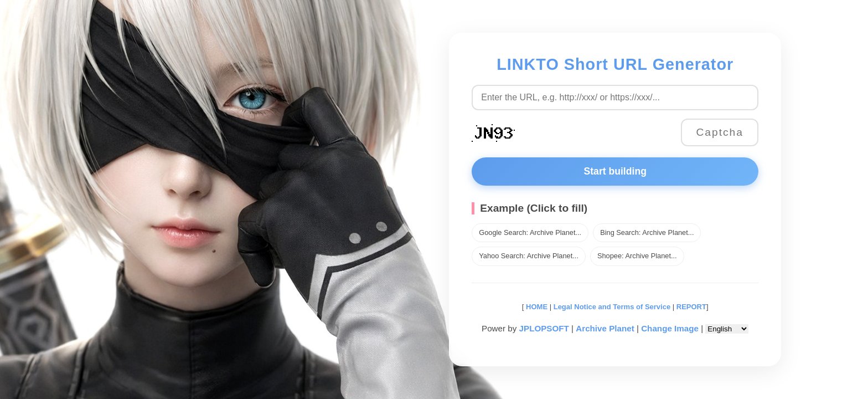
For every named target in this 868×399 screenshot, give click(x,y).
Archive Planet (605, 328)
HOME (536, 307)
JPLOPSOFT (544, 328)
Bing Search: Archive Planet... (647, 232)
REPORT (691, 307)
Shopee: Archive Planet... (637, 256)
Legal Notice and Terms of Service (612, 307)
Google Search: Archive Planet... (530, 232)
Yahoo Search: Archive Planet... (529, 256)
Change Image (670, 328)
